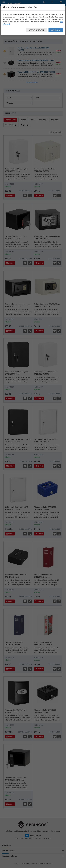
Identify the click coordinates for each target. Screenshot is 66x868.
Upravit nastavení (36, 30)
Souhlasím (56, 30)
